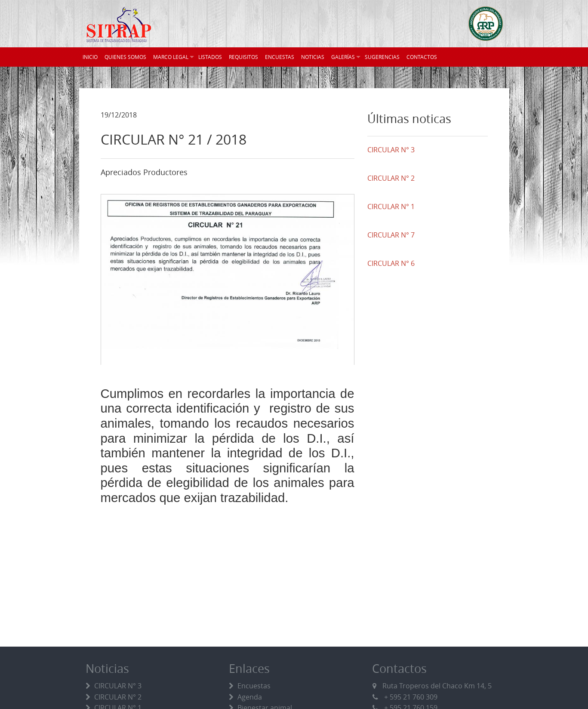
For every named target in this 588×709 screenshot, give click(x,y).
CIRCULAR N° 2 (118, 697)
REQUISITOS (243, 57)
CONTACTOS (422, 57)
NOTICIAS (313, 57)
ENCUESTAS (280, 57)
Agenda (250, 697)
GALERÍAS (343, 57)
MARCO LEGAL (171, 57)
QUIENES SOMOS (125, 57)
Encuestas (254, 686)
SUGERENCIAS (382, 57)
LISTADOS (210, 57)
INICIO (90, 57)
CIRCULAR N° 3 (118, 686)
